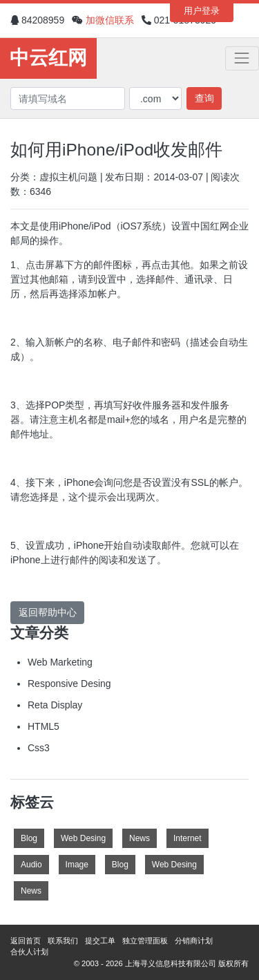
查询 (204, 98)
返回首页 (26, 941)
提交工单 (100, 941)
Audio (31, 865)
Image (77, 865)
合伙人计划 (29, 952)
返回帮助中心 (48, 612)
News (140, 838)
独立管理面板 (145, 941)
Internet (188, 838)
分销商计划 (194, 941)
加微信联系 (110, 20)
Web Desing (83, 838)
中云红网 (48, 58)
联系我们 (63, 941)
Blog (29, 838)
